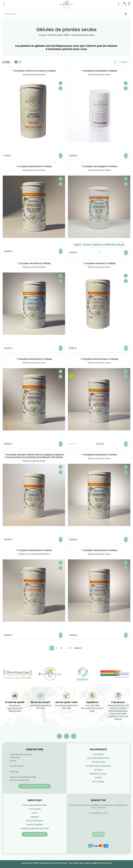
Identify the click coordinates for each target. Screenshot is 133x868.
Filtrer (6, 62)
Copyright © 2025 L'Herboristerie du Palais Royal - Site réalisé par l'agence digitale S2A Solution (67, 863)
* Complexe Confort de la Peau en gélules (34, 71)
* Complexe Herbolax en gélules (99, 263)
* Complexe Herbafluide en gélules (99, 71)
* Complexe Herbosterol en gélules (34, 550)
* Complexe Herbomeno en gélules (34, 359)
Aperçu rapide (61, 88)
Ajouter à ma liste (61, 83)
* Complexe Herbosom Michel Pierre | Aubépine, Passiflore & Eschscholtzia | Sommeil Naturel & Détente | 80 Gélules (34, 456)
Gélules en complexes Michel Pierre (34, 554)
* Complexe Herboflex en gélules (34, 263)
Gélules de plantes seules (34, 74)
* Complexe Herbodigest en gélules (99, 166)
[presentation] (89, 825)
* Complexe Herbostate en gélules (99, 455)
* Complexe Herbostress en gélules (99, 550)
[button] (35, 786)
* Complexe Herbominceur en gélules (99, 359)
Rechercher (126, 14)
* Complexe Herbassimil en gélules (34, 166)
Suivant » (78, 648)
